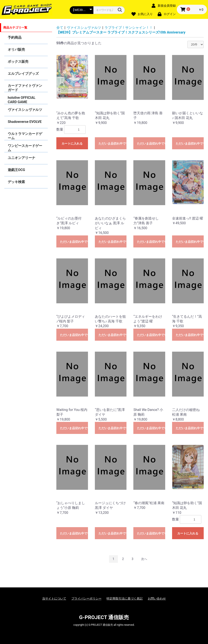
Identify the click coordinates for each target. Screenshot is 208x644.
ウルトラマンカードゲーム (25, 136)
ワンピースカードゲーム (25, 148)
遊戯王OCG (16, 170)
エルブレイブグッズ (23, 74)
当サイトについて (54, 598)
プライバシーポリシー (86, 598)
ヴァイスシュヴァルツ (25, 110)
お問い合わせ (157, 598)
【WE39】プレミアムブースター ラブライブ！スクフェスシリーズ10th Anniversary (121, 32)
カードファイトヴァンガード (25, 88)
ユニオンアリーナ (22, 158)
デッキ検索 (16, 182)
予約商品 (15, 37)
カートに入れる (72, 143)
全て (60, 28)
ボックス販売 (18, 62)
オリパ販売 (16, 50)
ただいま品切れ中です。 (112, 143)
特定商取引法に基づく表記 (125, 598)
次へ (144, 559)
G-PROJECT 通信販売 (104, 617)
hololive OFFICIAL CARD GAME (22, 100)
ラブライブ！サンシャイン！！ (129, 28)
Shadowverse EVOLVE (25, 122)
